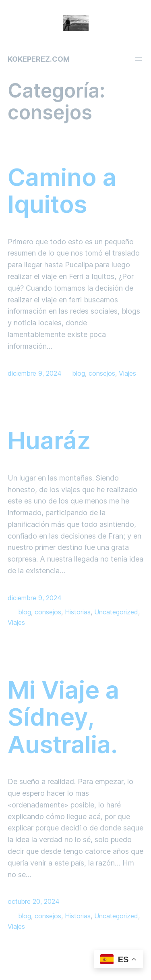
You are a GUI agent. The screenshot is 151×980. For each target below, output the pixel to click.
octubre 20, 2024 (34, 901)
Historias (78, 612)
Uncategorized (116, 612)
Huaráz (49, 441)
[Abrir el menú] (139, 59)
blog (79, 373)
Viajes (127, 373)
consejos (102, 373)
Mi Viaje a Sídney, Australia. (63, 717)
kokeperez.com (39, 59)
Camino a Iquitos (62, 191)
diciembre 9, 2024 (35, 373)
